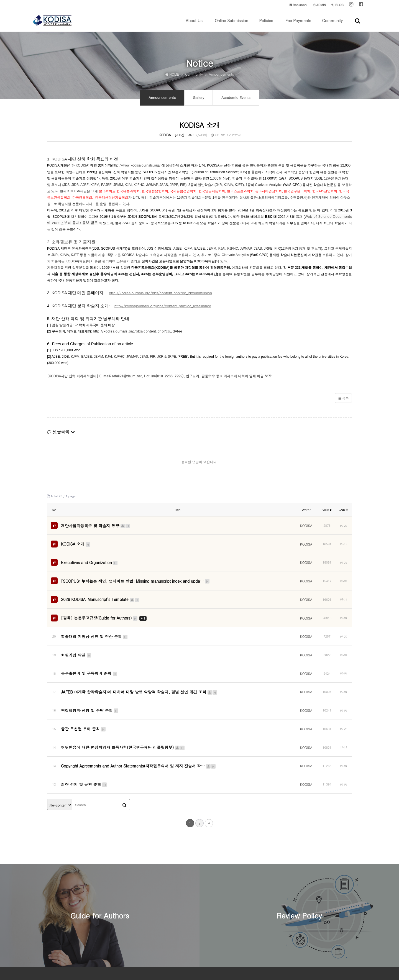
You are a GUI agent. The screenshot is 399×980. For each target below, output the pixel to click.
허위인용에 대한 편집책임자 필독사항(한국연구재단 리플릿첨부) (123, 705)
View (327, 514)
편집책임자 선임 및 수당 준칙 (90, 677)
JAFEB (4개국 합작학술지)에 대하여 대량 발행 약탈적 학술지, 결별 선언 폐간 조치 (139, 663)
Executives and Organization (89, 559)
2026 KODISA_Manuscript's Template (100, 590)
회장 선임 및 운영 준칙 (84, 734)
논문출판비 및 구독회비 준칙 (89, 649)
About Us (194, 25)
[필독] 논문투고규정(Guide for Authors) (104, 606)
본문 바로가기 (0, 0)
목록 (343, 402)
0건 (180, 139)
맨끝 (209, 771)
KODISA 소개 (76, 544)
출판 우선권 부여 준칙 (84, 691)
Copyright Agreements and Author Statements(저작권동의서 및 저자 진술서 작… (139, 720)
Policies (266, 25)
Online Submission (231, 25)
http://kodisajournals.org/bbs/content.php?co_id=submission (161, 297)
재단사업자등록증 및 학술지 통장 (96, 528)
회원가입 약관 (76, 635)
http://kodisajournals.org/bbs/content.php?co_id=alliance (163, 310)
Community (332, 25)
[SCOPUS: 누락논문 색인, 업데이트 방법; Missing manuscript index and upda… (135, 575)
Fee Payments (298, 25)
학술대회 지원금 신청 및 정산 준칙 (94, 621)
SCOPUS (146, 221)
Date (344, 514)
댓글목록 (61, 436)
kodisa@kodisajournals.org (234, 950)
